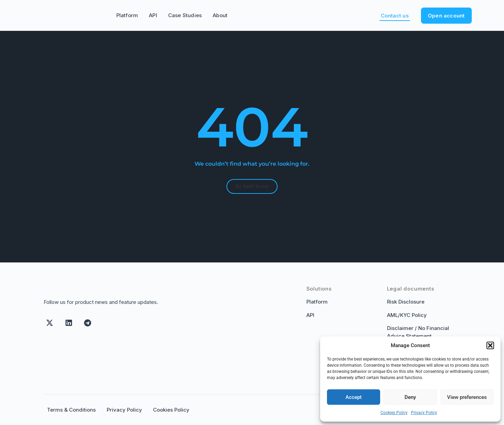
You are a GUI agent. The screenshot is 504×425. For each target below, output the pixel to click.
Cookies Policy (394, 413)
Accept (354, 397)
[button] (490, 345)
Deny (410, 397)
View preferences (467, 397)
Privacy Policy (424, 413)
